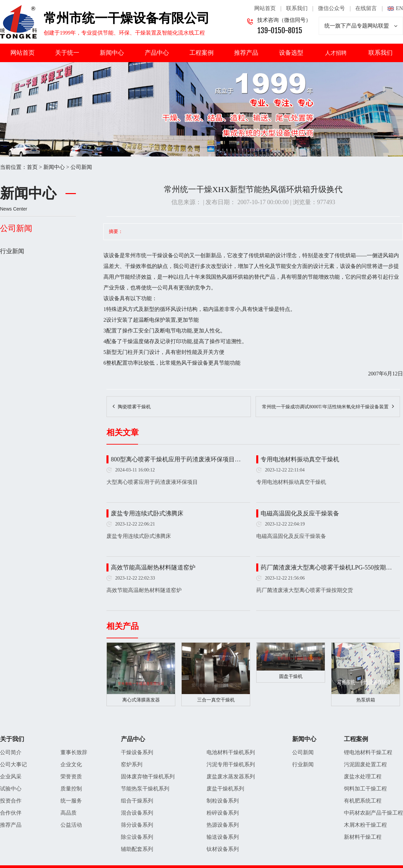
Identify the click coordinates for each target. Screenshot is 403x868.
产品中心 (157, 53)
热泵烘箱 (366, 700)
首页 (32, 167)
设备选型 (291, 53)
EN (399, 8)
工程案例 (201, 53)
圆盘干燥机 (291, 676)
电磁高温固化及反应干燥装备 (300, 513)
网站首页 (265, 8)
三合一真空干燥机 (216, 700)
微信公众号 (331, 8)
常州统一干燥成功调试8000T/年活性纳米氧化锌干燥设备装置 (325, 407)
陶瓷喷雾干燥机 (134, 407)
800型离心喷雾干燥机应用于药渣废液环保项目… (176, 459)
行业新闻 (12, 251)
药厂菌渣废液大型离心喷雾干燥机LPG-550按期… (326, 567)
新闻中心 (112, 53)
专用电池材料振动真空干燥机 (300, 459)
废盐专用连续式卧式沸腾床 (147, 513)
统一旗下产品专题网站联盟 (361, 26)
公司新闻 (81, 167)
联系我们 (297, 8)
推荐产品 (246, 53)
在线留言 (366, 8)
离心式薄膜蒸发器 (141, 700)
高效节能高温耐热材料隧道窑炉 (153, 567)
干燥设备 (163, 255)
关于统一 (67, 53)
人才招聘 (336, 53)
